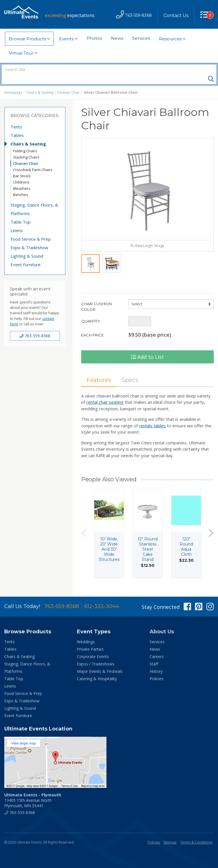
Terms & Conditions (196, 833)
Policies (157, 669)
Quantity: (91, 312)
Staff (154, 654)
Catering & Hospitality (97, 669)
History (156, 662)
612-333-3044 (102, 597)
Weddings (86, 632)
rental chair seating (105, 393)
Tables (17, 126)
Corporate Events (93, 647)
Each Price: (93, 326)
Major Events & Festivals (100, 662)
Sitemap (170, 833)
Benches (21, 185)
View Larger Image (147, 236)
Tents (16, 117)
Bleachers (22, 179)
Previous (84, 524)
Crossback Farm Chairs (33, 160)
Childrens (21, 172)
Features (99, 370)
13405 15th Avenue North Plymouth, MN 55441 (33, 791)
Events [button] (68, 39)
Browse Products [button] (29, 39)
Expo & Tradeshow (29, 238)
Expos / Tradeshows (96, 654)
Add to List (147, 347)
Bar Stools (22, 166)
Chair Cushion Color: (97, 297)
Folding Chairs (25, 141)
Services (141, 38)
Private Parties (90, 640)
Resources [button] (172, 39)
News (117, 38)
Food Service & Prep (31, 229)
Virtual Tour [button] (23, 53)
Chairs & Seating (39, 83)
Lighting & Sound (27, 246)
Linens (17, 221)
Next (211, 524)
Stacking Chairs (26, 147)
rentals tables (152, 416)
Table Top (21, 212)
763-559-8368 (35, 326)
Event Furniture (26, 255)
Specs (130, 370)
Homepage (13, 83)
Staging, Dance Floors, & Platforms (34, 199)
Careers (157, 647)
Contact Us (176, 15)
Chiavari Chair (68, 83)
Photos (94, 38)
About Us (162, 622)
